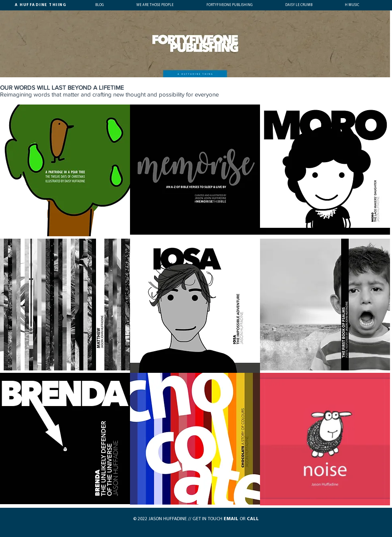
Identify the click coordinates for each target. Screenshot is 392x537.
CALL (253, 519)
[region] (65, 171)
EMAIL (231, 519)
